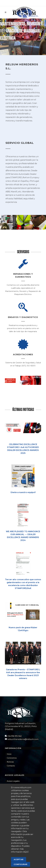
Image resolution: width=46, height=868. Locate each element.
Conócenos (12, 758)
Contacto (11, 766)
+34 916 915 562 (14, 736)
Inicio (9, 754)
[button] (23, 37)
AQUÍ (26, 852)
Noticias (10, 762)
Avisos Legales (13, 781)
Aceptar (19, 859)
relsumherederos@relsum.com (23, 739)
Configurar (21, 864)
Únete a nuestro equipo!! (23, 492)
